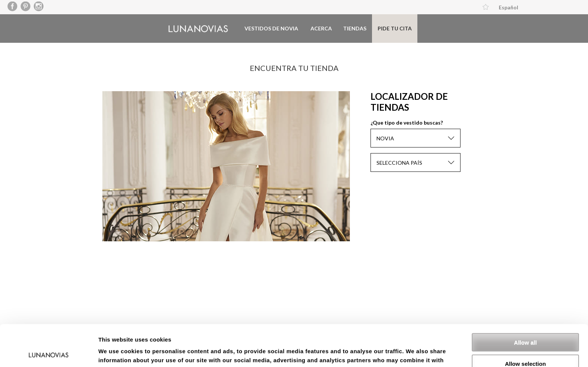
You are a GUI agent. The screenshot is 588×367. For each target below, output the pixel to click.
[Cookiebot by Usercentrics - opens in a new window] (49, 352)
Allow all (526, 301)
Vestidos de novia (271, 28)
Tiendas (355, 28)
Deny (526, 343)
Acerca (321, 28)
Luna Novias (198, 29)
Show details (394, 352)
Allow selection (525, 322)
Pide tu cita (395, 28)
